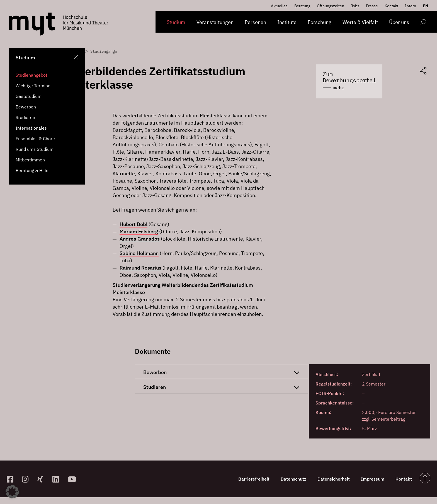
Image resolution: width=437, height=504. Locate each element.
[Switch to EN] (424, 6)
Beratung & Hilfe (32, 170)
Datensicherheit (334, 479)
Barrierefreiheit (254, 479)
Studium (176, 22)
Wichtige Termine (33, 86)
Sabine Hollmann (139, 253)
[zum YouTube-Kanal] (73, 479)
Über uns (399, 22)
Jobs (355, 6)
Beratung (302, 6)
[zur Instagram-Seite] (27, 479)
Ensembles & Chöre (35, 139)
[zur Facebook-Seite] (12, 479)
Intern (411, 6)
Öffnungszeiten (331, 6)
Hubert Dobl (133, 224)
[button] (12, 492)
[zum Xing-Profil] (43, 479)
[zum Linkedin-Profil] (58, 479)
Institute (287, 22)
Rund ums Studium (35, 149)
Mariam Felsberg (139, 232)
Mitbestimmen (30, 160)
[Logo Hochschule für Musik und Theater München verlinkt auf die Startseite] (32, 24)
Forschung (320, 22)
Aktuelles (279, 6)
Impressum (373, 479)
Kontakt (391, 6)
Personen (255, 22)
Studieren (25, 117)
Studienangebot (31, 75)
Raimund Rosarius (140, 268)
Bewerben (26, 107)
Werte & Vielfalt (360, 22)
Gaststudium (29, 96)
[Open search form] (423, 23)
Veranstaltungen (215, 22)
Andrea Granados (140, 239)
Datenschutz (293, 479)
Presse (372, 6)
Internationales (31, 128)
